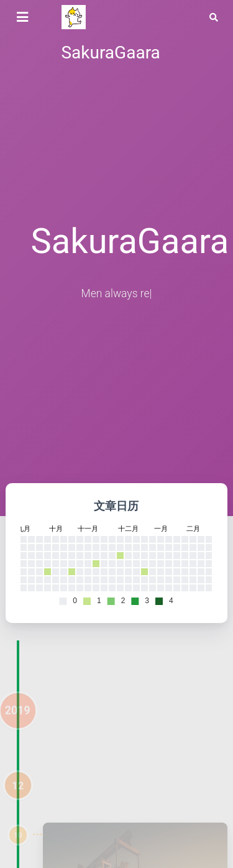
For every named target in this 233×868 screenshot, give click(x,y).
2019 (18, 719)
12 (18, 795)
